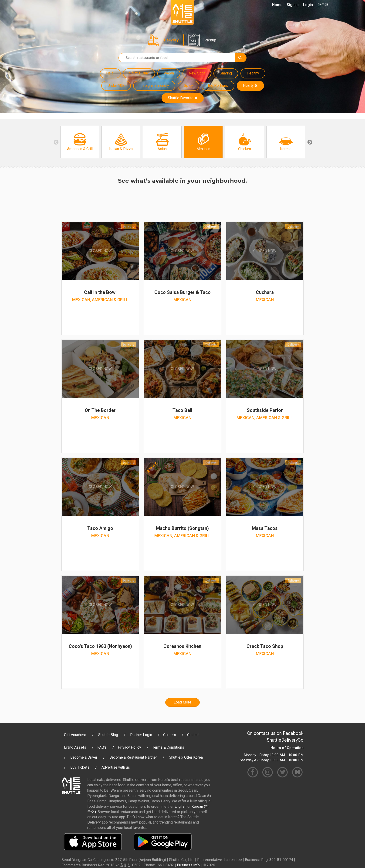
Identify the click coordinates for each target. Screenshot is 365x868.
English (181, 806)
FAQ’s (102, 747)
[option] (80, 142)
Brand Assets (75, 747)
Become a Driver (84, 757)
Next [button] (309, 142)
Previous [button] (56, 142)
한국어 (323, 5)
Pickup (210, 40)
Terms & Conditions (168, 747)
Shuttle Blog (108, 735)
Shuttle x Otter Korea (186, 757)
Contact (193, 735)
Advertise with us (116, 767)
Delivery (171, 40)
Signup (293, 5)
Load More (182, 702)
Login (308, 5)
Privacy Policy (129, 747)
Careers (170, 735)
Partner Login (141, 735)
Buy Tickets (80, 767)
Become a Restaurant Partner (133, 757)
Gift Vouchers (75, 735)
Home (277, 5)
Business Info (188, 865)
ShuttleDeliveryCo (285, 740)
